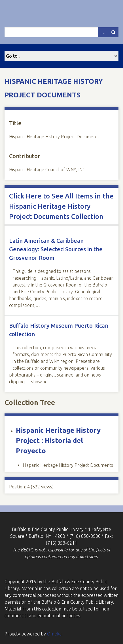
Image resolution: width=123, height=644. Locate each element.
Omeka (54, 634)
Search (113, 32)
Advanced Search (103, 32)
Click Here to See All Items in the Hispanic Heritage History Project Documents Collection (61, 206)
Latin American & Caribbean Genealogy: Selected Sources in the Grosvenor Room (56, 249)
